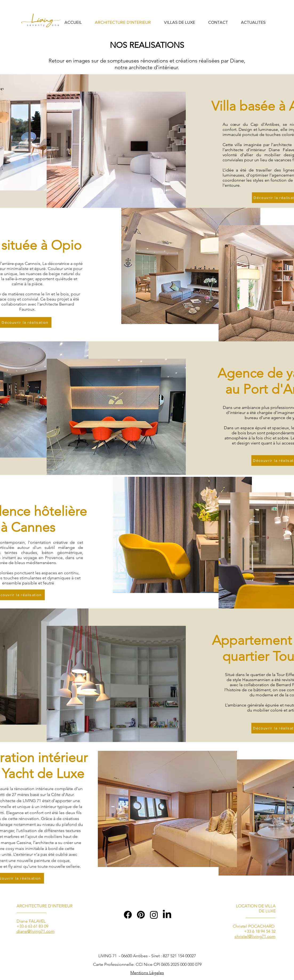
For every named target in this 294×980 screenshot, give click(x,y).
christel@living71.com (255, 936)
